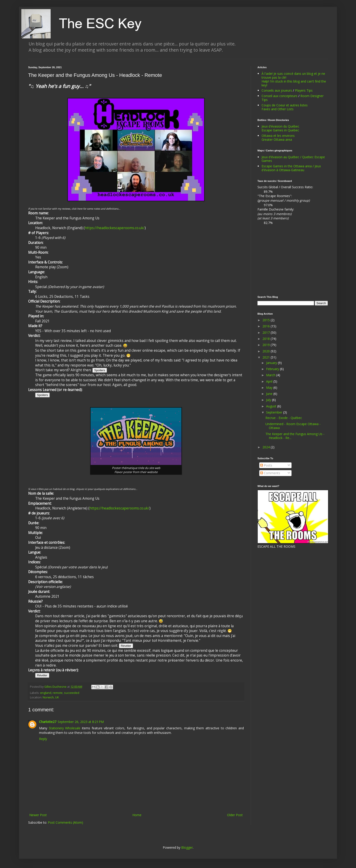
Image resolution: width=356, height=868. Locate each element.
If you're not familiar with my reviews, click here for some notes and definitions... (74, 209)
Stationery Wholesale (65, 728)
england (46, 693)
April (270, 381)
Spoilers (100, 370)
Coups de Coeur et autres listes (285, 105)
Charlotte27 (48, 722)
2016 (267, 326)
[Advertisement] (293, 260)
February (273, 369)
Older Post (235, 815)
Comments (270, 473)
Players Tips (304, 90)
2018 (267, 339)
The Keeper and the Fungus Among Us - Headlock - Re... (295, 436)
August (272, 406)
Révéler (126, 646)
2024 (267, 447)
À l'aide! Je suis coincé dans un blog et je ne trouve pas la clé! (293, 75)
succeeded (72, 693)
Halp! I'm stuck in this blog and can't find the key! (294, 83)
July (269, 400)
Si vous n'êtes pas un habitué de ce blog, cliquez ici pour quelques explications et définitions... (83, 489)
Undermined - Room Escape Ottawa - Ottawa (293, 426)
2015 (267, 320)
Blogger (187, 847)
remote (58, 693)
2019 (267, 345)
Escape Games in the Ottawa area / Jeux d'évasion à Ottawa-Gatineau (291, 168)
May (270, 388)
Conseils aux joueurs (277, 90)
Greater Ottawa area (277, 139)
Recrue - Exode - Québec (284, 418)
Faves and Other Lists (278, 109)
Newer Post (38, 815)
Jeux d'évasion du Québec (280, 126)
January (272, 363)
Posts (266, 465)
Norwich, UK (51, 697)
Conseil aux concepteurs (279, 96)
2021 (267, 357)
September (275, 412)
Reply (43, 739)
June (270, 394)
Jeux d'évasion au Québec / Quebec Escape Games (293, 159)
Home (137, 815)
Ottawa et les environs (278, 136)
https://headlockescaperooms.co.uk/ (115, 228)
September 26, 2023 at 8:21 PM (81, 722)
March (271, 375)
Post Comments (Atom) (66, 822)
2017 (267, 332)
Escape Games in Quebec (280, 130)
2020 (267, 351)
